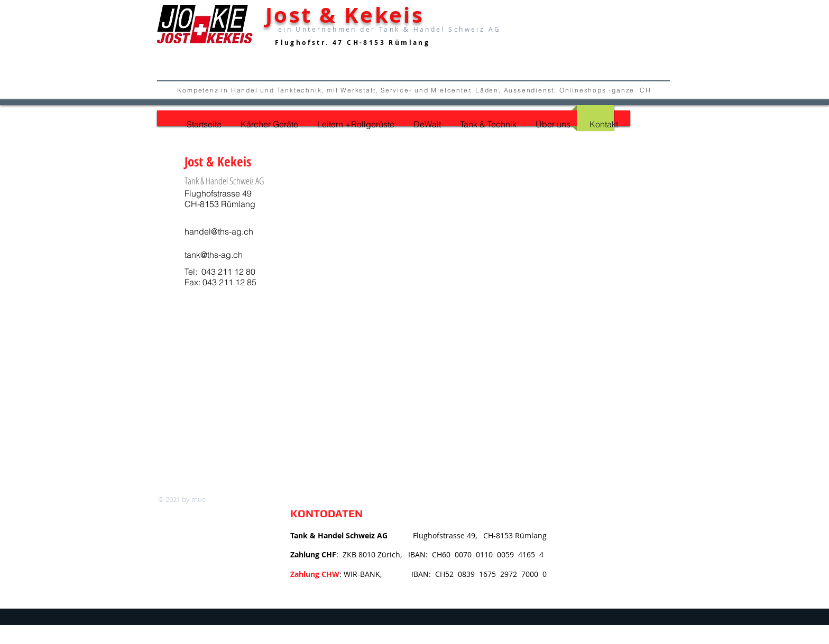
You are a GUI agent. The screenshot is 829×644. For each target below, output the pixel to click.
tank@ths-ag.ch (214, 255)
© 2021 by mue (182, 499)
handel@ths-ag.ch (219, 231)
